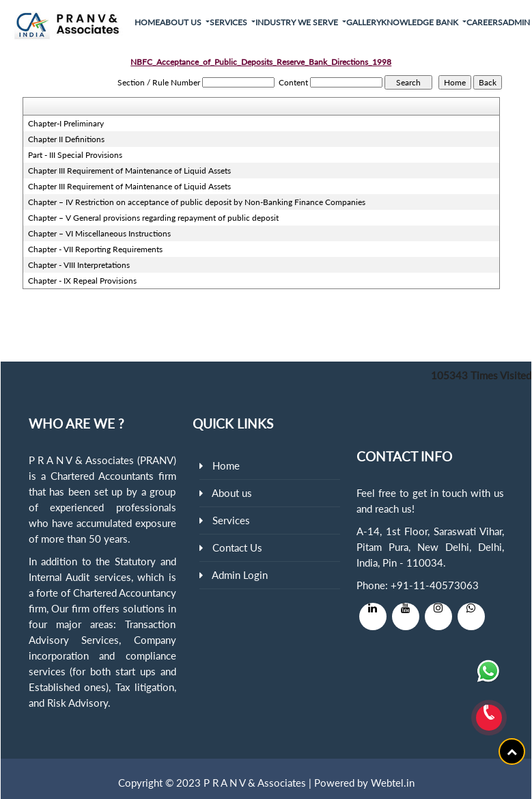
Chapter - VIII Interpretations (79, 265)
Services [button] (229, 22)
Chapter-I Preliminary (66, 123)
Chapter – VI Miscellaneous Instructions (99, 233)
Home (147, 22)
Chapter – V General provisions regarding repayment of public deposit (153, 218)
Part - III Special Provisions (75, 155)
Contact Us (237, 547)
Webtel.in (393, 783)
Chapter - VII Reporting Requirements (95, 249)
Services (231, 520)
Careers (485, 22)
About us (232, 493)
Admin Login (240, 575)
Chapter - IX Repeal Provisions (82, 281)
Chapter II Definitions (66, 139)
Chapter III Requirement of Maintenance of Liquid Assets (129, 171)
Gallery (364, 22)
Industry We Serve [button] (298, 22)
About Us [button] (182, 22)
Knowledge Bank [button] (421, 22)
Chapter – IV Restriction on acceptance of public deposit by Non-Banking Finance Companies (197, 202)
